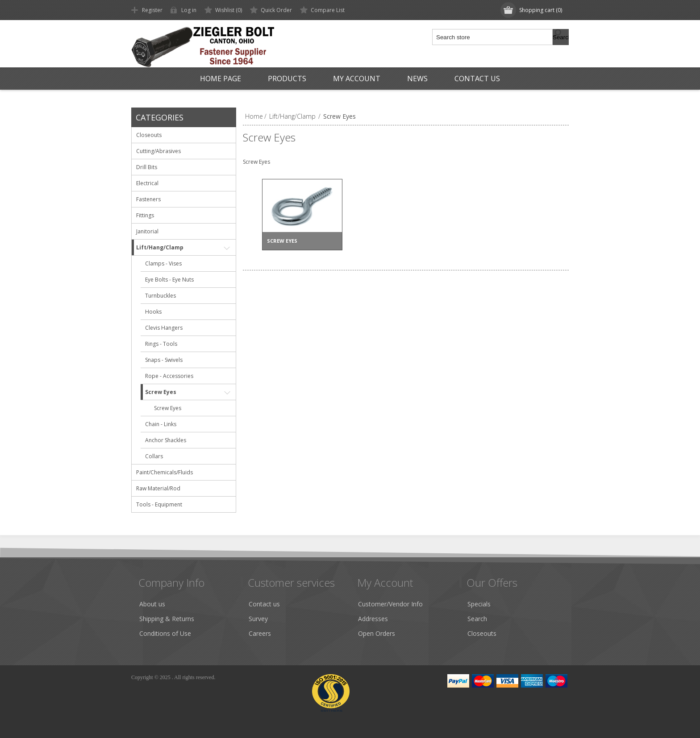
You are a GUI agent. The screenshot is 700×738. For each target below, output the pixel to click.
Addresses (373, 619)
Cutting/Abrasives (158, 151)
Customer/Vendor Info (390, 604)
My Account (357, 79)
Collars (154, 456)
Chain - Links (161, 424)
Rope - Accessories (169, 376)
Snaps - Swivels (164, 360)
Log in (189, 10)
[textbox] (493, 37)
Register (152, 10)
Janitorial (147, 231)
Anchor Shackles (166, 440)
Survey (258, 619)
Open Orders (377, 633)
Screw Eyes (161, 392)
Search (477, 619)
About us (152, 604)
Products (287, 79)
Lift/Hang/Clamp (160, 247)
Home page (221, 79)
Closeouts (149, 135)
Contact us (477, 79)
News (417, 79)
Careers (260, 633)
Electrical (147, 183)
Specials (479, 604)
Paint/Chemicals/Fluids (165, 472)
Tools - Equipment (159, 504)
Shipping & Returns (167, 619)
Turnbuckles (160, 296)
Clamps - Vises (163, 263)
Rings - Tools (161, 344)
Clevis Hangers (164, 328)
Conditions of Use (165, 633)
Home (254, 116)
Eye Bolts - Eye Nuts (169, 280)
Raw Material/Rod (158, 488)
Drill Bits (147, 167)
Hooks (153, 312)
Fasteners (148, 199)
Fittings (145, 215)
